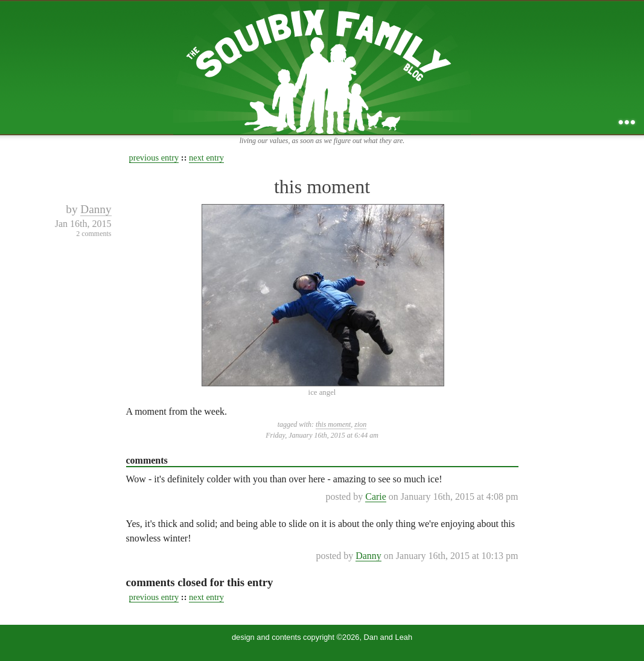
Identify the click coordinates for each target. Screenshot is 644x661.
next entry (206, 158)
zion (360, 424)
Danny (96, 209)
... (627, 122)
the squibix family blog (322, 67)
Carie (376, 497)
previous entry (154, 158)
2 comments (94, 234)
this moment (322, 187)
